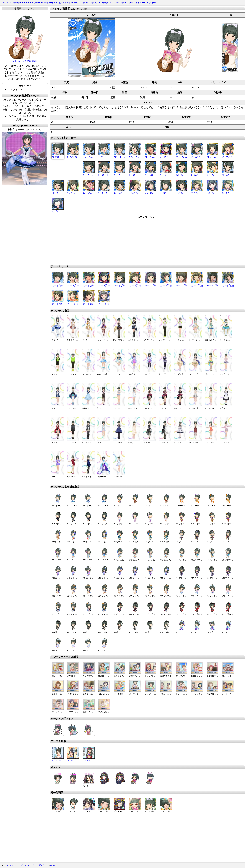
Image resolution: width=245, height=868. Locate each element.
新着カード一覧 (51, 3)
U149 (53, 865)
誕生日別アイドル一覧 (68, 3)
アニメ (112, 3)
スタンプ (94, 3)
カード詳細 (58, 285)
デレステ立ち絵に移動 (25, 61)
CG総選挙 (103, 3)
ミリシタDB (152, 3)
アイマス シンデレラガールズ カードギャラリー (22, 3)
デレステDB (121, 3)
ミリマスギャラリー (137, 3)
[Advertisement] (121, 240)
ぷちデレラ (84, 3)
